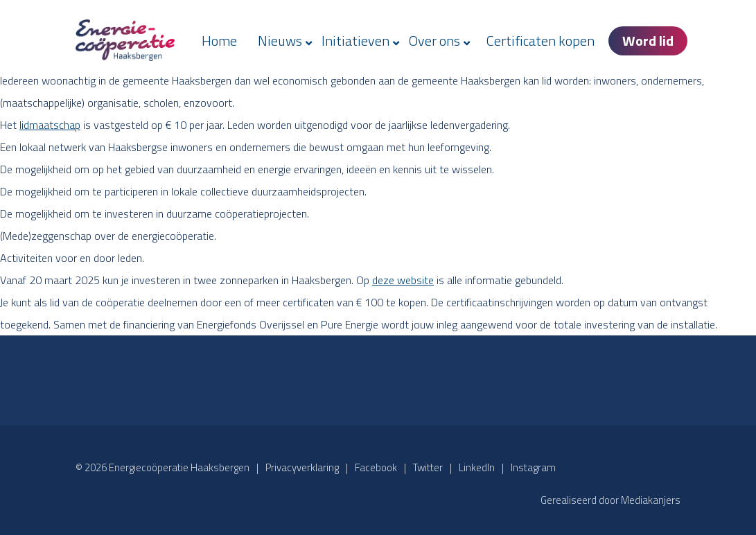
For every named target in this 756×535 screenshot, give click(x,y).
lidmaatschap (50, 125)
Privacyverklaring (302, 467)
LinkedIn (477, 467)
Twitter (428, 467)
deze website (403, 280)
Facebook (376, 467)
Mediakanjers (651, 500)
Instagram (533, 467)
